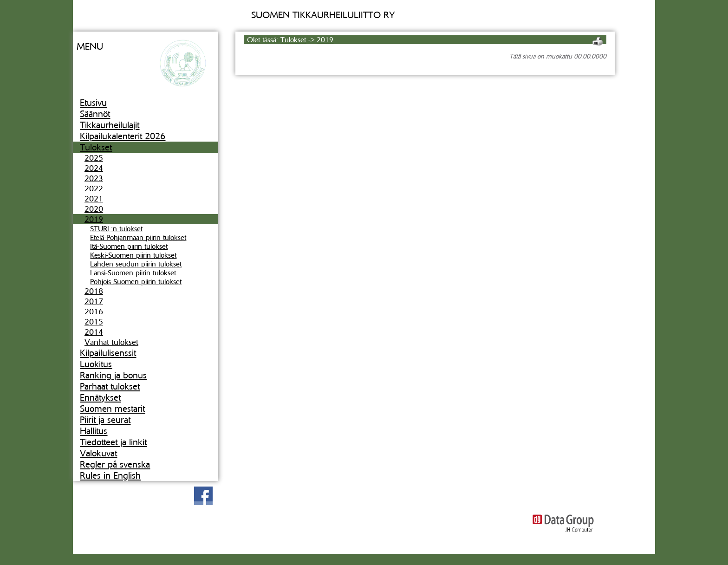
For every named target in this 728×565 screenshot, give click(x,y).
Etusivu (93, 103)
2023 (94, 178)
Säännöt (95, 114)
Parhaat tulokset (110, 386)
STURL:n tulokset (116, 229)
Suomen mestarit (112, 409)
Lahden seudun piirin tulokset (136, 264)
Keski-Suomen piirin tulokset (133, 255)
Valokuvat (98, 453)
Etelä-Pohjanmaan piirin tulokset (138, 237)
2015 (94, 322)
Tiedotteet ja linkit (113, 442)
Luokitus (96, 364)
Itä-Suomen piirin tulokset (129, 246)
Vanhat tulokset (111, 342)
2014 (94, 332)
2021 (94, 199)
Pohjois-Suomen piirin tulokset (136, 282)
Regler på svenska (115, 464)
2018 (94, 291)
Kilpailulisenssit (108, 353)
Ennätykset (100, 397)
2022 (94, 188)
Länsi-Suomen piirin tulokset (133, 273)
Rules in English (110, 475)
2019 (94, 219)
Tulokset (96, 147)
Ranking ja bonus (113, 375)
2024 (94, 168)
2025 (94, 158)
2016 (94, 312)
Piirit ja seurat (105, 420)
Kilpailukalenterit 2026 (123, 136)
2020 (94, 209)
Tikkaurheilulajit (110, 125)
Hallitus (94, 431)
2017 (94, 301)
